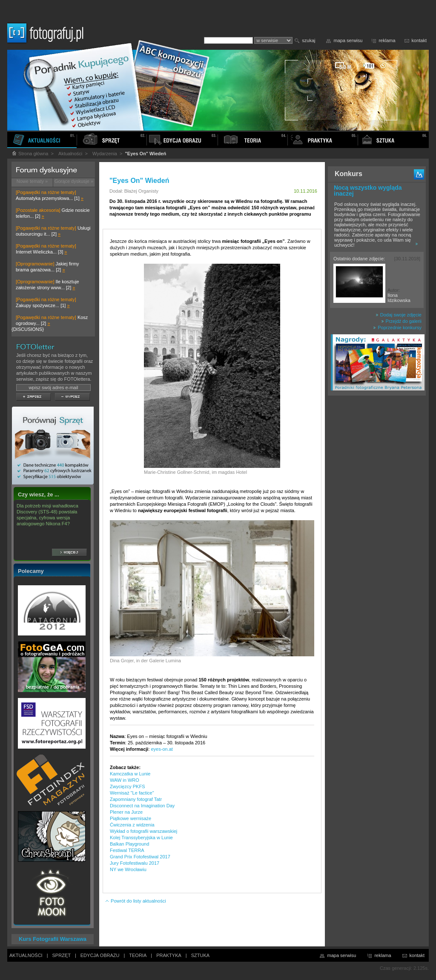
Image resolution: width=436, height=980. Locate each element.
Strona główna (30, 154)
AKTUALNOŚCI (26, 955)
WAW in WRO (125, 780)
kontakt (419, 40)
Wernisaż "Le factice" (132, 793)
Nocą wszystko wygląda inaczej (368, 191)
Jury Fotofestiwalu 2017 (135, 863)
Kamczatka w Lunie (130, 774)
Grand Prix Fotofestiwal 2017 (140, 857)
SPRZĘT (62, 955)
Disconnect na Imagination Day (142, 806)
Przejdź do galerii (401, 321)
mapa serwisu (348, 40)
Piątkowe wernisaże (131, 818)
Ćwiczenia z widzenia (132, 825)
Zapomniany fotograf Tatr (136, 799)
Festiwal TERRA (127, 850)
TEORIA (138, 955)
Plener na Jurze (126, 812)
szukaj (308, 40)
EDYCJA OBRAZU (100, 955)
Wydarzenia (105, 154)
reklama (387, 40)
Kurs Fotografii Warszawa (53, 939)
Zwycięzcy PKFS (128, 786)
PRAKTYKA (169, 955)
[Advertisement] (377, 533)
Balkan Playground (129, 844)
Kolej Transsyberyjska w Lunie (141, 838)
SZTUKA (200, 955)
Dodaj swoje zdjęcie (399, 315)
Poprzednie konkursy (397, 328)
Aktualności (70, 154)
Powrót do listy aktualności (135, 901)
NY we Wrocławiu (128, 869)
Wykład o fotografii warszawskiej (143, 831)
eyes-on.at (162, 749)
